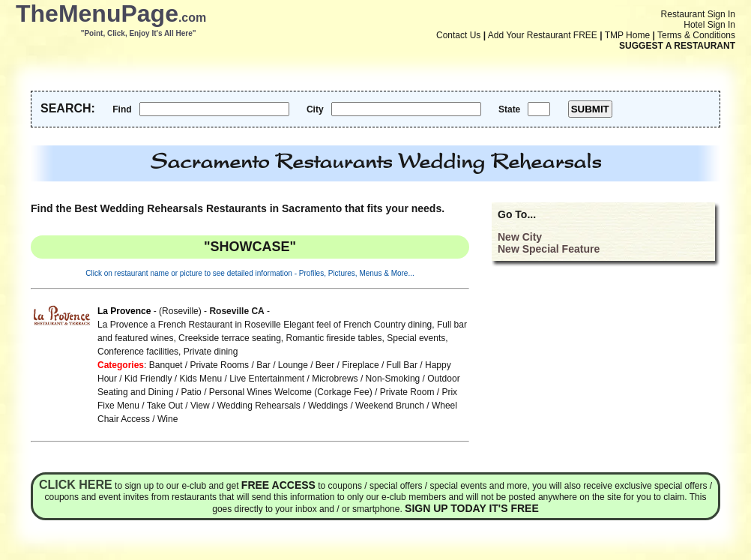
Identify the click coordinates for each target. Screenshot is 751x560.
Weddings (328, 406)
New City (520, 237)
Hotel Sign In (709, 25)
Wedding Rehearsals (259, 406)
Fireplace (360, 365)
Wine (168, 419)
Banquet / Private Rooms (199, 365)
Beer (325, 365)
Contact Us (458, 35)
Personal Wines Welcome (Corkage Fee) (291, 392)
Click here (76, 485)
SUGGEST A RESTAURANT (677, 46)
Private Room (407, 392)
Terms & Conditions (696, 35)
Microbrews (335, 379)
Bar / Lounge (282, 365)
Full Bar (402, 365)
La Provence (124, 311)
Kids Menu (200, 379)
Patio (191, 392)
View (200, 406)
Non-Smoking (393, 379)
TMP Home (627, 35)
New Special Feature (549, 249)
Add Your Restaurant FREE (543, 35)
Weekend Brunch (390, 406)
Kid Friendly (148, 379)
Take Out (165, 406)
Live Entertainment (267, 379)
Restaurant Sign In (698, 14)
